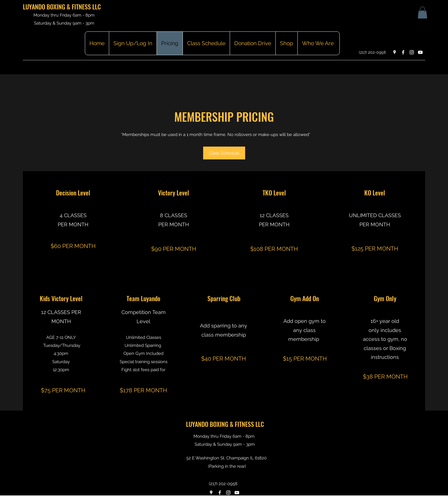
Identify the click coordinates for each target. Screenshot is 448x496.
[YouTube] (420, 52)
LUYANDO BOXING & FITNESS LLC (62, 7)
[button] (422, 13)
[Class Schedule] (224, 153)
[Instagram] (412, 52)
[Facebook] (403, 52)
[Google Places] (395, 52)
